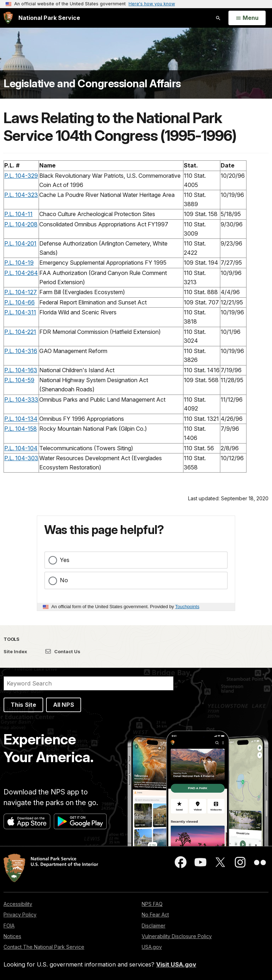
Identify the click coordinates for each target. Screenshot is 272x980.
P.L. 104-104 (21, 448)
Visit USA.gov (176, 964)
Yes (65, 560)
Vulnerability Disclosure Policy (177, 936)
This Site (23, 705)
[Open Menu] (247, 18)
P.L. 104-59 (19, 380)
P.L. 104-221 (20, 332)
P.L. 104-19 (19, 263)
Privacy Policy (20, 915)
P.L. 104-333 (21, 400)
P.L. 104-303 (21, 458)
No (64, 580)
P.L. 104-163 (21, 370)
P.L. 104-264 (21, 273)
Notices (12, 936)
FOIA (9, 926)
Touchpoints (187, 607)
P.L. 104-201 (20, 243)
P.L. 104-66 (19, 302)
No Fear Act (155, 915)
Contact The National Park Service (44, 947)
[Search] (89, 683)
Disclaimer (154, 926)
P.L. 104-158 (21, 429)
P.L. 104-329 (21, 176)
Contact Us (63, 651)
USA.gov (152, 947)
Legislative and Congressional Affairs (92, 83)
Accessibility (18, 904)
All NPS (64, 705)
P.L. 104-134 (21, 419)
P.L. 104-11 (18, 214)
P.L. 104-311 (20, 312)
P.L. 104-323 (21, 195)
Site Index (15, 651)
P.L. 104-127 (21, 292)
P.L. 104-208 (21, 224)
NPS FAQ (152, 904)
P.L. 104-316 (21, 351)
